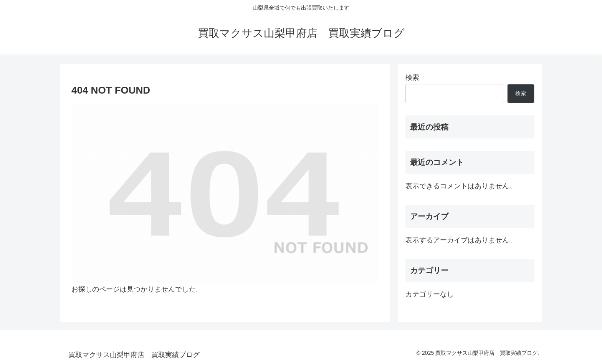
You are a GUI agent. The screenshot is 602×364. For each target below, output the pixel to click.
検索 (412, 77)
